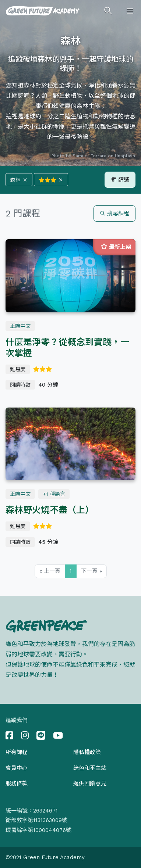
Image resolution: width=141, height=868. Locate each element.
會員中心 (17, 768)
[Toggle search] (108, 11)
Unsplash (125, 156)
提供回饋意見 (90, 783)
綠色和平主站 (90, 768)
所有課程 (17, 752)
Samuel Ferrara (89, 156)
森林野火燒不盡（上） (50, 510)
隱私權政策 (87, 752)
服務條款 (17, 783)
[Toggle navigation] (130, 11)
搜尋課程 (114, 214)
